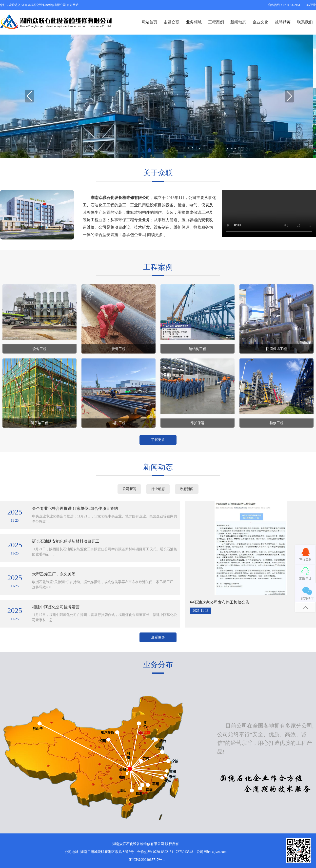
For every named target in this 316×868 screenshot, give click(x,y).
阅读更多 (155, 235)
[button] (288, 96)
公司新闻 (129, 489)
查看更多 (158, 637)
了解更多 (158, 440)
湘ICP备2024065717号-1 (147, 860)
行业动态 (158, 489)
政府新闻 (187, 489)
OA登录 (311, 5)
